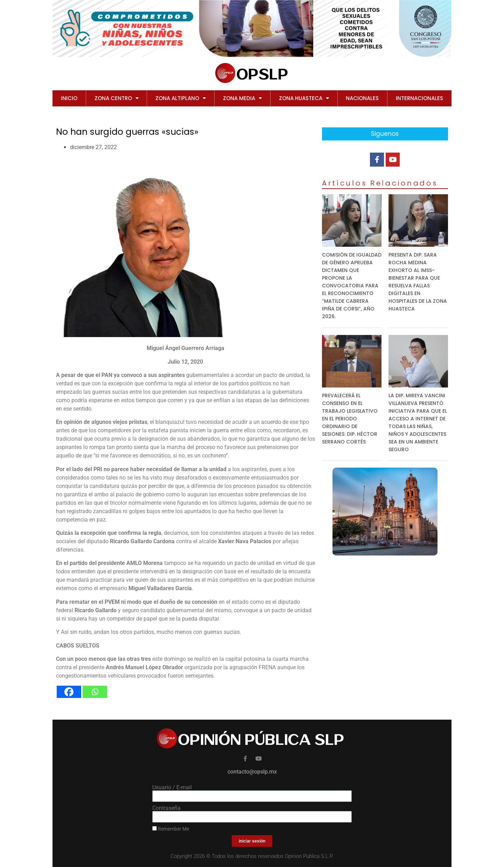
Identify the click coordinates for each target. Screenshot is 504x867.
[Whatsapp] (95, 692)
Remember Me (171, 829)
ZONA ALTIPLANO (181, 98)
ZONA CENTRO (117, 98)
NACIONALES (362, 98)
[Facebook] (69, 692)
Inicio (69, 98)
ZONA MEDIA (242, 98)
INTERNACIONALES (419, 98)
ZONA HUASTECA (304, 98)
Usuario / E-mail (172, 788)
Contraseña (166, 808)
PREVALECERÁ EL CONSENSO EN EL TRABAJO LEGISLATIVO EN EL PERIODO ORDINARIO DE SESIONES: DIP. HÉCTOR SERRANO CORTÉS (350, 419)
